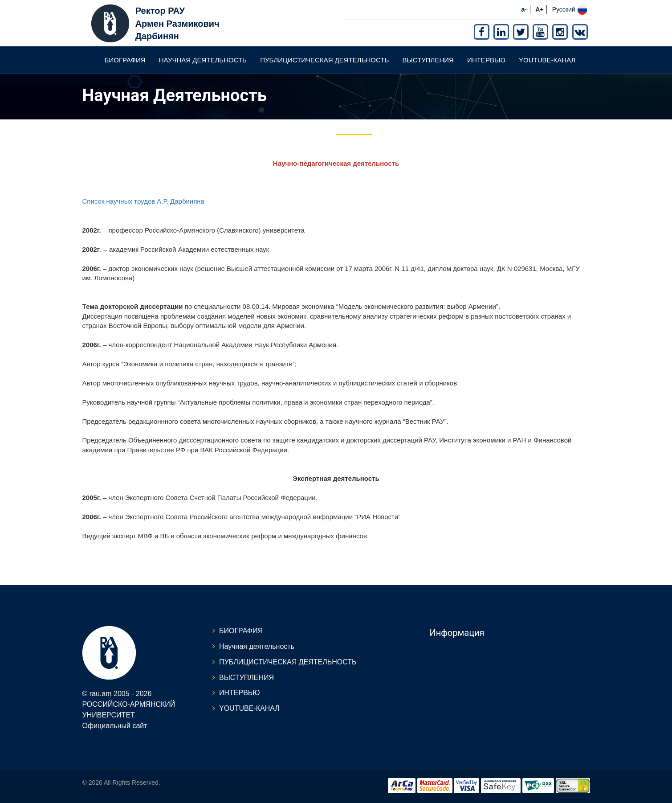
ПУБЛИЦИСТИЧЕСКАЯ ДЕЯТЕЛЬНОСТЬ (324, 60)
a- (524, 9)
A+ (539, 9)
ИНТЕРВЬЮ (486, 60)
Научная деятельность (203, 60)
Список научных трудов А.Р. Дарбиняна (143, 201)
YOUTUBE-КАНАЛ (547, 60)
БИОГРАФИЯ (125, 60)
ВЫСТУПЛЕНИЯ (428, 60)
